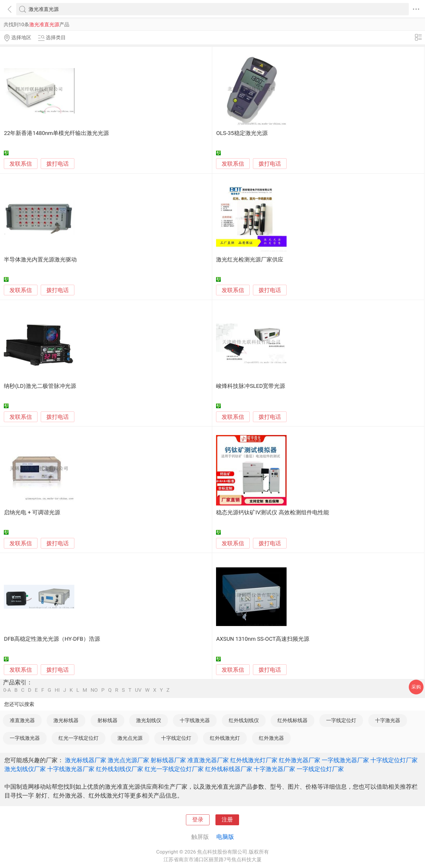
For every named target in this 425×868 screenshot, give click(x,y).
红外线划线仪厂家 (120, 769)
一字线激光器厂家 (345, 760)
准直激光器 (22, 720)
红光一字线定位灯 (79, 738)
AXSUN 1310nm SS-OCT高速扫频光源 (263, 639)
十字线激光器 (195, 720)
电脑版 (225, 837)
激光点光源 (130, 738)
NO (94, 690)
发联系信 (21, 164)
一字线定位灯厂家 (320, 769)
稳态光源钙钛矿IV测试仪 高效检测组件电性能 (273, 513)
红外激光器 (271, 738)
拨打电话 (58, 164)
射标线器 (107, 720)
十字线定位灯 (176, 738)
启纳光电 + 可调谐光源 (32, 513)
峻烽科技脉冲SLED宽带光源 (251, 386)
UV (138, 690)
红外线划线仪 (244, 720)
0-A (7, 690)
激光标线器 (66, 720)
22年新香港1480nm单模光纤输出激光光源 (56, 133)
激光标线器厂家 (86, 760)
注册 (227, 820)
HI (57, 690)
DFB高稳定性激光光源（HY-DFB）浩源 (52, 639)
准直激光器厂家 (208, 760)
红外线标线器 (292, 720)
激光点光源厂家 (128, 760)
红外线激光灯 (225, 738)
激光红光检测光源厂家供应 (250, 260)
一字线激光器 (25, 738)
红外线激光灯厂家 (254, 760)
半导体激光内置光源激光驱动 (40, 260)
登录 (198, 820)
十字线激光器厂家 (71, 769)
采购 (416, 687)
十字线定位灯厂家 (394, 760)
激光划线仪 (149, 720)
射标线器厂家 (168, 760)
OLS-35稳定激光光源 (242, 133)
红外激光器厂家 (300, 760)
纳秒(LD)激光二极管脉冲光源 (40, 386)
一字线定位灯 (341, 720)
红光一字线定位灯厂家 (174, 769)
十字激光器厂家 (274, 769)
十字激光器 (388, 720)
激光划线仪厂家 (25, 769)
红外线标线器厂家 (229, 769)
